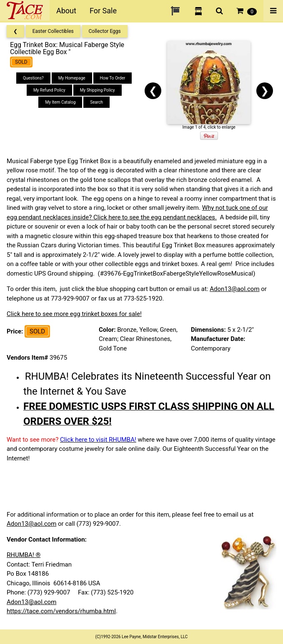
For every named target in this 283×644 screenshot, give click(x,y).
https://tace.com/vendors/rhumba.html (61, 611)
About (66, 11)
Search (96, 102)
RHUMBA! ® (24, 555)
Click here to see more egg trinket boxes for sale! (74, 314)
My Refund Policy (49, 90)
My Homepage (72, 78)
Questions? (33, 78)
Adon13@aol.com (234, 289)
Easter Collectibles (53, 31)
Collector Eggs (105, 31)
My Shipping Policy (98, 90)
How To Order (113, 78)
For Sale (103, 11)
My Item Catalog (60, 102)
